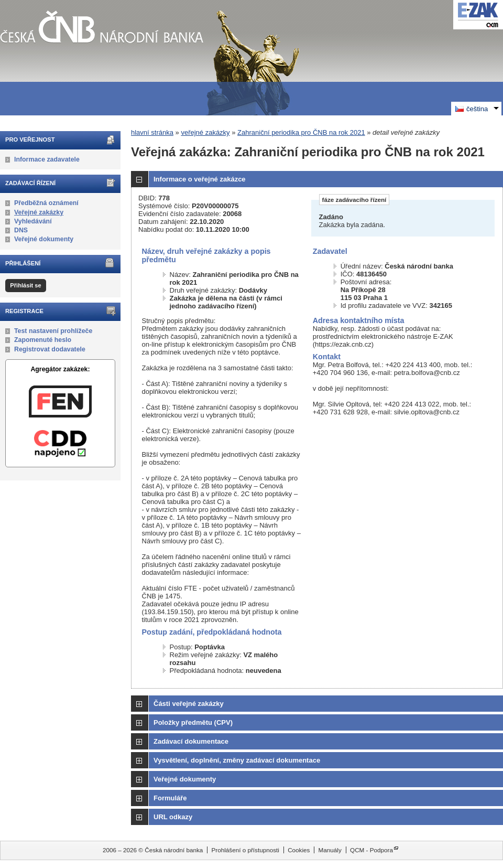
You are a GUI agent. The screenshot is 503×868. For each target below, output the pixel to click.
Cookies (299, 850)
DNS (21, 230)
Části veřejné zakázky (189, 704)
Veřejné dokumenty (44, 239)
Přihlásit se (25, 285)
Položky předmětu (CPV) (193, 722)
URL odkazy (173, 817)
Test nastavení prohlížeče (53, 331)
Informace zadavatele (47, 159)
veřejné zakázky (205, 132)
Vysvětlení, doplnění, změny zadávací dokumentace (237, 760)
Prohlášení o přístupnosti (245, 850)
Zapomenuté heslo (43, 340)
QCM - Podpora (371, 850)
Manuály (330, 850)
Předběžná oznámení (46, 203)
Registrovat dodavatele (50, 349)
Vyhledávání (33, 221)
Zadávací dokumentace (191, 741)
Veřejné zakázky (39, 212)
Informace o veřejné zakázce (200, 179)
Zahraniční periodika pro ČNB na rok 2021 (301, 132)
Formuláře (170, 798)
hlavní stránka (152, 132)
